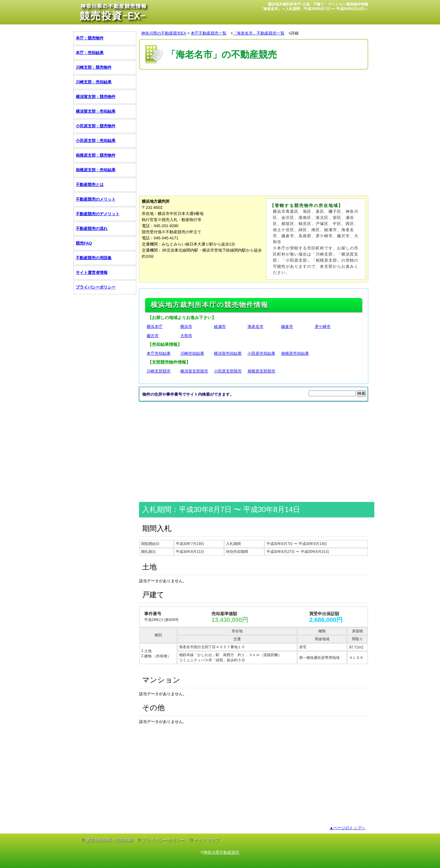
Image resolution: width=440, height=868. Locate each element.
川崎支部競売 (159, 371)
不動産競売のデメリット (98, 214)
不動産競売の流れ (92, 229)
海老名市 (255, 327)
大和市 (186, 336)
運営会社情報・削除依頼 (109, 840)
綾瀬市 (220, 327)
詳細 (295, 33)
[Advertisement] (250, 89)
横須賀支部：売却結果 (96, 111)
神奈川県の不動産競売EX (164, 33)
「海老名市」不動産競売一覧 (259, 33)
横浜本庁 (155, 327)
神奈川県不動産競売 (221, 852)
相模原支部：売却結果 (96, 170)
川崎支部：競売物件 (94, 67)
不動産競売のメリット (96, 199)
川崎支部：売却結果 (94, 82)
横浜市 (186, 327)
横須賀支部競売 (194, 371)
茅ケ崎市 (323, 327)
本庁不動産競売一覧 (209, 33)
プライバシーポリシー (96, 287)
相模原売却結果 (295, 353)
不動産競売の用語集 (94, 258)
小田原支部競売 (228, 371)
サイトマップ (207, 840)
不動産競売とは (90, 185)
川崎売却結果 (192, 353)
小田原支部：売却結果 (96, 141)
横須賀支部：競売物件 (96, 97)
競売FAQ (84, 243)
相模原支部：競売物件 (96, 155)
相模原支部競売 (261, 371)
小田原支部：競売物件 (96, 126)
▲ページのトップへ (347, 828)
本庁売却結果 (159, 353)
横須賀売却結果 (228, 353)
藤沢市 (153, 336)
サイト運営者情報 (92, 272)
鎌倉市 (287, 327)
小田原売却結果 (261, 353)
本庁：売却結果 (90, 53)
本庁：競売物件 (90, 38)
